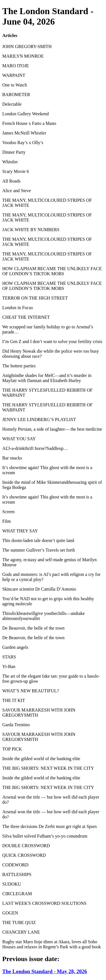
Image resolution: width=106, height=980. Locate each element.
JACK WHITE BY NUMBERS (31, 230)
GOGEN (10, 913)
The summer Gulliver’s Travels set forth (39, 550)
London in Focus (18, 308)
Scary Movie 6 (16, 171)
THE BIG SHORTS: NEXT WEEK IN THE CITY (48, 768)
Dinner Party (14, 152)
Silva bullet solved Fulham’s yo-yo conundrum (45, 836)
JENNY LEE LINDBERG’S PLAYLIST (39, 419)
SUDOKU (12, 884)
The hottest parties (19, 366)
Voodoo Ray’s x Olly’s (23, 143)
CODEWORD (15, 865)
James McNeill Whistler (24, 133)
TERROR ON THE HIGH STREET (35, 298)
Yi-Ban (9, 666)
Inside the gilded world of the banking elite (41, 759)
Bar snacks (12, 458)
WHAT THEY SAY (20, 531)
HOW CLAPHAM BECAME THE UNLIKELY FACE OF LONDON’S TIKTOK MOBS (52, 271)
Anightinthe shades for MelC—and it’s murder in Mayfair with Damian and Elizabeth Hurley (47, 378)
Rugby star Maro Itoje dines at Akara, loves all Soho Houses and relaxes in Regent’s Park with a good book (52, 944)
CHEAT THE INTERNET (26, 317)
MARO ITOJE (16, 66)
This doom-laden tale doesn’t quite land (38, 540)
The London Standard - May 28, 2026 (45, 971)
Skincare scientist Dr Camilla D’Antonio (39, 589)
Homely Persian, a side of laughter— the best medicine (52, 429)
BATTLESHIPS (17, 874)
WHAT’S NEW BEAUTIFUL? (31, 691)
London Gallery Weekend (26, 114)
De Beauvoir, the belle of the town (33, 628)
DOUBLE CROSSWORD (26, 846)
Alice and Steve (17, 191)
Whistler (10, 162)
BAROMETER (16, 95)
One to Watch (15, 85)
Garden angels (15, 647)
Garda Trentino (16, 725)
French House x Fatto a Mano (29, 123)
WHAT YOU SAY (19, 439)
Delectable (12, 104)
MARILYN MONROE (23, 56)
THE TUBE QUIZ (19, 922)
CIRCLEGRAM (17, 894)
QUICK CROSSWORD (24, 855)
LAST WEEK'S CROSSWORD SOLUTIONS (44, 903)
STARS (9, 657)
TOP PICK (12, 749)
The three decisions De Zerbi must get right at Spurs (50, 826)
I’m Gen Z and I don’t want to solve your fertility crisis (52, 342)
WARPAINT (14, 75)
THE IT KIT (14, 700)
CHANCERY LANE (21, 932)
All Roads (11, 181)
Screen (8, 512)
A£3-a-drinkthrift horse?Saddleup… (35, 448)
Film (7, 521)
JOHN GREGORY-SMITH (27, 46)
